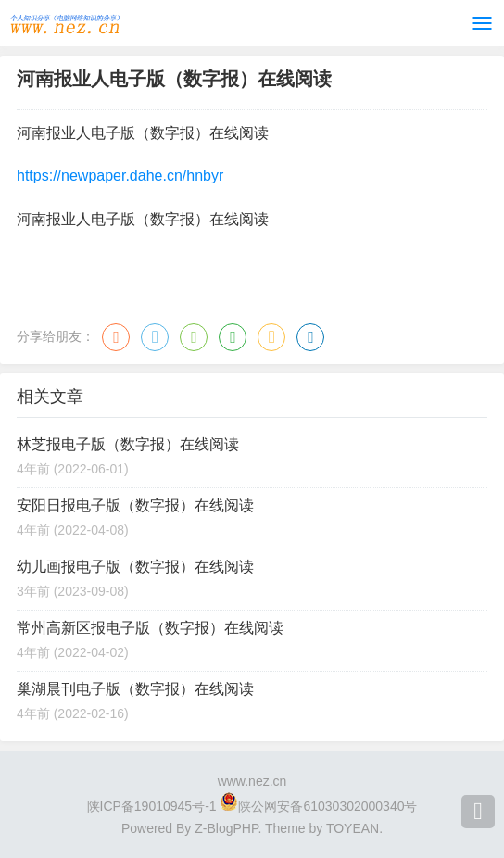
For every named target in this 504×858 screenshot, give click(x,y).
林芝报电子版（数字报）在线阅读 (128, 444)
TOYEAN (353, 828)
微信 (194, 337)
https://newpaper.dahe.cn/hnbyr (120, 176)
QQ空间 (271, 337)
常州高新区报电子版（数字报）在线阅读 (150, 628)
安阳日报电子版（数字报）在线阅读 (135, 505)
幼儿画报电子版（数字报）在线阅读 (135, 567)
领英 (310, 337)
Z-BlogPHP (226, 828)
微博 (116, 337)
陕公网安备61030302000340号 (328, 806)
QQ (155, 337)
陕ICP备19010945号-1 (152, 806)
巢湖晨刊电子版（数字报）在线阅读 (135, 689)
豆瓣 (233, 337)
